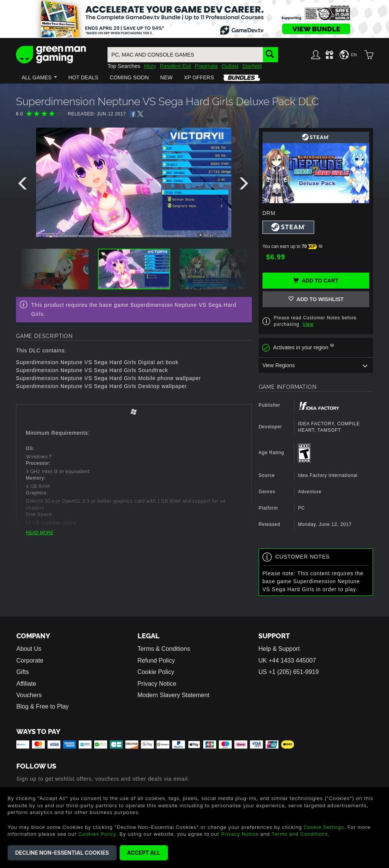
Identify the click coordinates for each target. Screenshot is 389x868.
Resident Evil (176, 66)
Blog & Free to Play (43, 706)
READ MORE (40, 533)
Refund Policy (156, 660)
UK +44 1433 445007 (287, 660)
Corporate (30, 660)
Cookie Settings (324, 827)
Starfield (252, 66)
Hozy (150, 66)
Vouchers (29, 695)
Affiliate (26, 684)
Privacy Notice (157, 684)
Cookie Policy (156, 672)
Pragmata (206, 66)
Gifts (23, 672)
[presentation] (24, 185)
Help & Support (279, 649)
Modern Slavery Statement (173, 695)
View (308, 324)
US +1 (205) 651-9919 (289, 672)
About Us (29, 649)
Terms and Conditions (300, 834)
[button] (39, 77)
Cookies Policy (97, 834)
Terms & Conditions (164, 649)
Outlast (230, 66)
